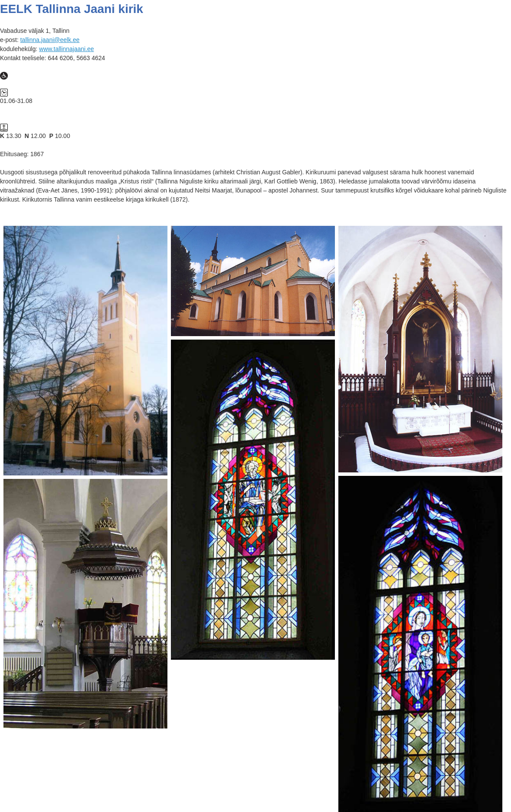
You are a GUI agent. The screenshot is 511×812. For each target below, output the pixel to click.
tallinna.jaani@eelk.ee (50, 40)
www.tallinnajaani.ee (66, 49)
